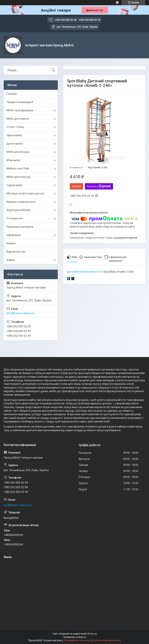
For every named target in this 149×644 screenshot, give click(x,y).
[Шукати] (53, 70)
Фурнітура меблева (18, 210)
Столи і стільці (15, 127)
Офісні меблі (14, 135)
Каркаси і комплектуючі (21, 202)
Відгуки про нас (16, 252)
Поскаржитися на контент (77, 640)
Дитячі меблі (15, 144)
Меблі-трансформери (20, 110)
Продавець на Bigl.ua (75, 637)
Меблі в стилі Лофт (18, 168)
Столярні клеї (15, 218)
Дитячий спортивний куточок (85, 272)
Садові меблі (14, 185)
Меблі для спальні (18, 119)
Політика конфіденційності (107, 640)
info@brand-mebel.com (21, 313)
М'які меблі (13, 160)
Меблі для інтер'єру (18, 177)
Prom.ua (92, 634)
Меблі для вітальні (18, 152)
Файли (11, 260)
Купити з (99, 186)
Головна (12, 94)
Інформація (14, 235)
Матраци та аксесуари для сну (25, 193)
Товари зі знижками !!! (20, 102)
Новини (11, 243)
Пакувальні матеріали (20, 227)
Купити (76, 186)
